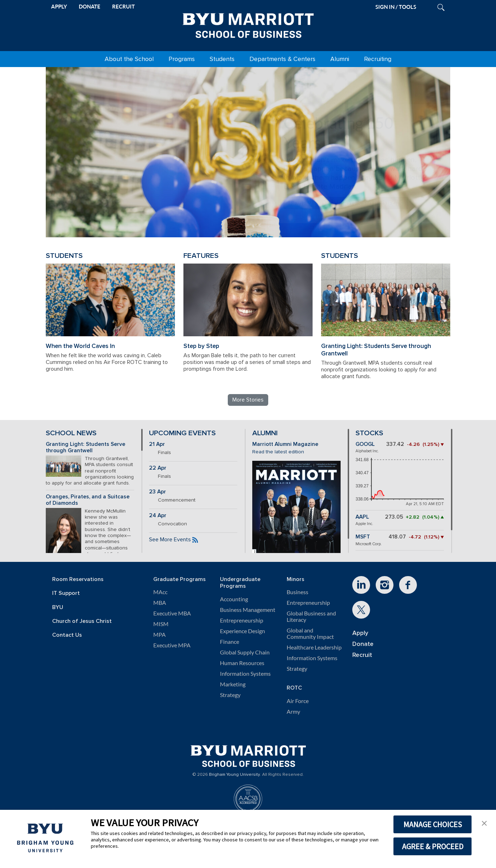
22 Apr (158, 468)
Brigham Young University (235, 775)
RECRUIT (123, 7)
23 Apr (158, 492)
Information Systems (245, 674)
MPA (159, 635)
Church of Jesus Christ (82, 621)
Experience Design (243, 631)
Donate (363, 644)
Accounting (234, 599)
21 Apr (157, 444)
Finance (230, 642)
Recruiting (378, 59)
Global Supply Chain (245, 652)
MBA (160, 603)
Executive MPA (172, 645)
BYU (58, 607)
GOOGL (365, 444)
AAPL (362, 517)
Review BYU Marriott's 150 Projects (346, 203)
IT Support (66, 593)
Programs (182, 59)
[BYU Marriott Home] (248, 24)
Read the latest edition (278, 452)
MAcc (160, 592)
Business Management (248, 610)
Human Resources (242, 663)
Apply (360, 633)
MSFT (363, 537)
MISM (161, 624)
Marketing (233, 684)
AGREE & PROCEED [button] (433, 846)
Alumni (340, 59)
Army (293, 712)
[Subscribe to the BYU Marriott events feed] (195, 540)
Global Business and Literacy (311, 617)
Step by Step (201, 346)
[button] (484, 823)
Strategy (230, 695)
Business (297, 592)
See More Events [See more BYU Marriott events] (170, 540)
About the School (129, 59)
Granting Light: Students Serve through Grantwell (376, 350)
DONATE (90, 7)
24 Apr (158, 516)
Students (222, 59)
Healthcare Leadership (314, 647)
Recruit (362, 655)
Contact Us (67, 635)
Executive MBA (172, 613)
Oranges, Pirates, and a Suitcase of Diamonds (88, 500)
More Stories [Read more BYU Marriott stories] (248, 400)
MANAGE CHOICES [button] (433, 824)
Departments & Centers (282, 59)
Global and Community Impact (310, 634)
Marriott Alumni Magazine (285, 444)
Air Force (298, 701)
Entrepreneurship (242, 620)
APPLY (59, 7)
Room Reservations (78, 579)
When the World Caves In (80, 346)
